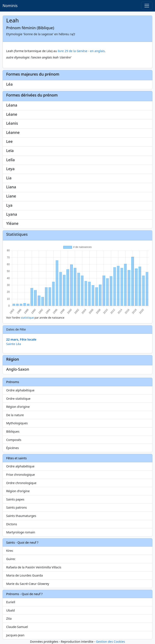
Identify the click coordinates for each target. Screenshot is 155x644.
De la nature (15, 415)
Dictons (12, 524)
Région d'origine (18, 407)
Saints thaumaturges (21, 516)
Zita (9, 618)
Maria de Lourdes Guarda (25, 575)
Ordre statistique (18, 399)
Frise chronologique (20, 475)
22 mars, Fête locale (21, 339)
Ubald (10, 610)
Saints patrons (17, 507)
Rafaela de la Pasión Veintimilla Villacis (34, 567)
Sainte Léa (14, 344)
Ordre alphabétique (20, 390)
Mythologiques (17, 423)
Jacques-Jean (15, 635)
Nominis (10, 6)
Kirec (10, 551)
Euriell (11, 602)
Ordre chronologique (21, 483)
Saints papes (15, 499)
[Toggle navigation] (147, 6)
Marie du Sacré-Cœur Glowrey (28, 584)
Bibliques (13, 431)
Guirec (11, 559)
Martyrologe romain (21, 532)
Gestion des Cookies (110, 642)
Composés (14, 440)
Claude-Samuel (17, 627)
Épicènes (13, 448)
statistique (27, 318)
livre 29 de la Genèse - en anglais (81, 51)
